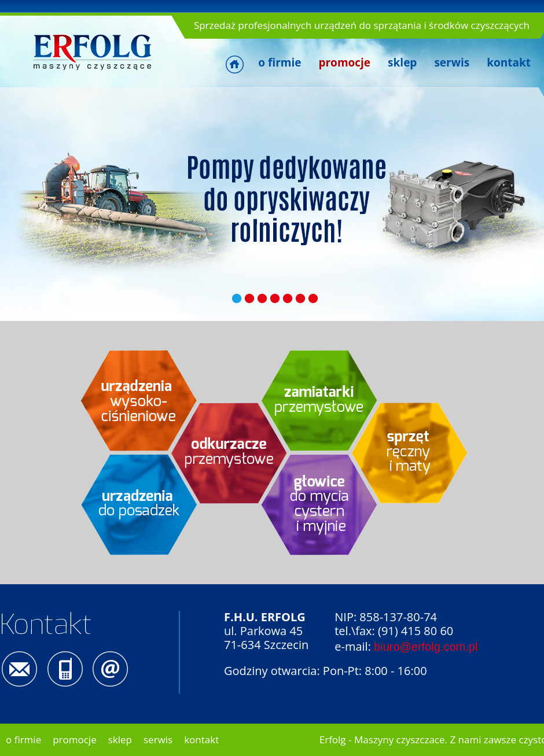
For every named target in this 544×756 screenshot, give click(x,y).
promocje (75, 740)
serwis (452, 62)
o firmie (280, 62)
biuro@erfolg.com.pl (426, 647)
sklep (402, 62)
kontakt (509, 62)
